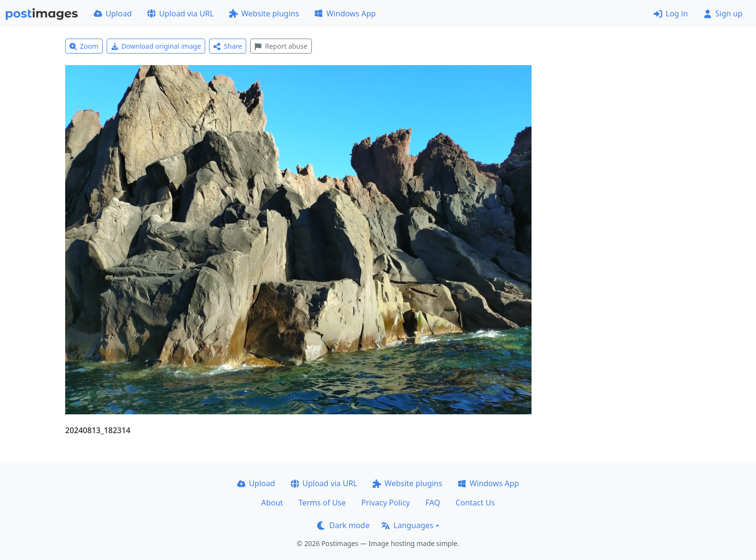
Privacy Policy (385, 503)
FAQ (433, 503)
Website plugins (264, 14)
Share (228, 46)
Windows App (345, 14)
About (272, 503)
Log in (671, 14)
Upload (113, 14)
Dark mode (343, 525)
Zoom (84, 46)
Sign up (723, 14)
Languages (407, 525)
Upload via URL (181, 14)
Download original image (156, 46)
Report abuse (281, 46)
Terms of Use (322, 503)
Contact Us (475, 503)
